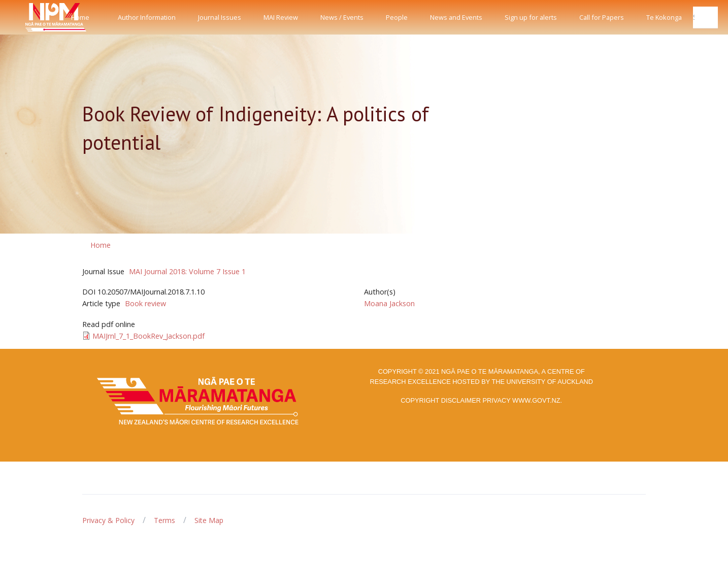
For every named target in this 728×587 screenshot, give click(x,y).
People (397, 17)
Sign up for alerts (531, 17)
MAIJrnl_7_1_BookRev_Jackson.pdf (148, 336)
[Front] (30, 17)
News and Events (456, 17)
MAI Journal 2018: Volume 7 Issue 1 (187, 271)
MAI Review (281, 17)
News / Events (342, 17)
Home (80, 17)
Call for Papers (602, 17)
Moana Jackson (389, 303)
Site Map (209, 520)
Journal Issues (220, 17)
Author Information (147, 17)
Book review (145, 303)
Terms (164, 520)
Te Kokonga (664, 17)
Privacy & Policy (108, 520)
